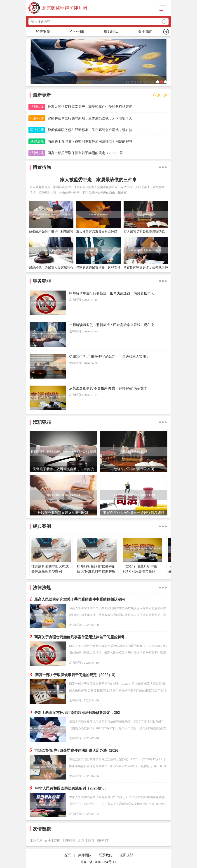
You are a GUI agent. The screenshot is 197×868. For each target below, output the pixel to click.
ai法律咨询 (53, 840)
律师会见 (36, 840)
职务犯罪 (77, 32)
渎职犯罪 (145, 32)
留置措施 (111, 32)
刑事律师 (69, 840)
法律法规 (37, 107)
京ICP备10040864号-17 (98, 862)
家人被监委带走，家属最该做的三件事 (98, 180)
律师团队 (85, 855)
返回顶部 (126, 855)
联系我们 (106, 855)
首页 (43, 32)
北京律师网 (86, 840)
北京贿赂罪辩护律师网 (65, 8)
